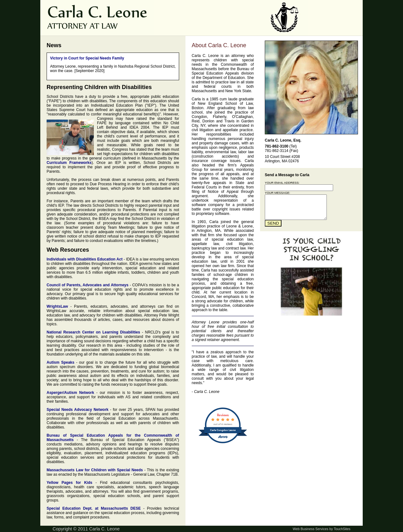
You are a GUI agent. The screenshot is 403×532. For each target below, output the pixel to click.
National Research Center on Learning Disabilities (93, 332)
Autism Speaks (60, 362)
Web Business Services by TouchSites (322, 529)
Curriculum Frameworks (69, 163)
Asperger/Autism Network (70, 393)
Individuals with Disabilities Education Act (85, 259)
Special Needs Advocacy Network (78, 410)
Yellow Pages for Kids (69, 483)
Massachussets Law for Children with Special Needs (95, 470)
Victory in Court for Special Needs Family (87, 58)
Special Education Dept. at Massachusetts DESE (94, 508)
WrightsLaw (57, 306)
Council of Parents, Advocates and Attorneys (88, 285)
